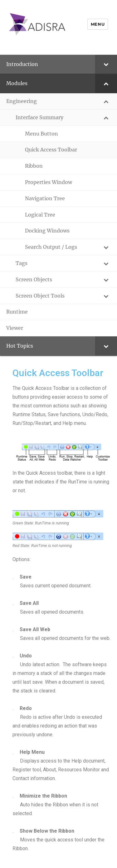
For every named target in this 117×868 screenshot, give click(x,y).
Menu (98, 24)
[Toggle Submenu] (106, 64)
